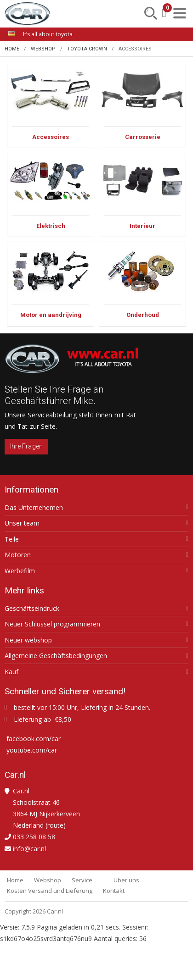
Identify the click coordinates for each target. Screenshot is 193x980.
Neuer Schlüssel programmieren (52, 624)
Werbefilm (20, 571)
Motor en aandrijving (51, 284)
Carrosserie (142, 106)
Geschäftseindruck (32, 609)
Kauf (11, 672)
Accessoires (51, 106)
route (55, 825)
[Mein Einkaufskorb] (164, 13)
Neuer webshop (28, 640)
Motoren (18, 555)
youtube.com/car (32, 750)
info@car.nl (29, 849)
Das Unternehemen (34, 508)
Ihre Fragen (26, 446)
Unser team (22, 523)
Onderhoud (142, 284)
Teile (12, 539)
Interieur (142, 195)
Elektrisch (51, 195)
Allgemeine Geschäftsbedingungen (56, 656)
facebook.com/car (34, 739)
